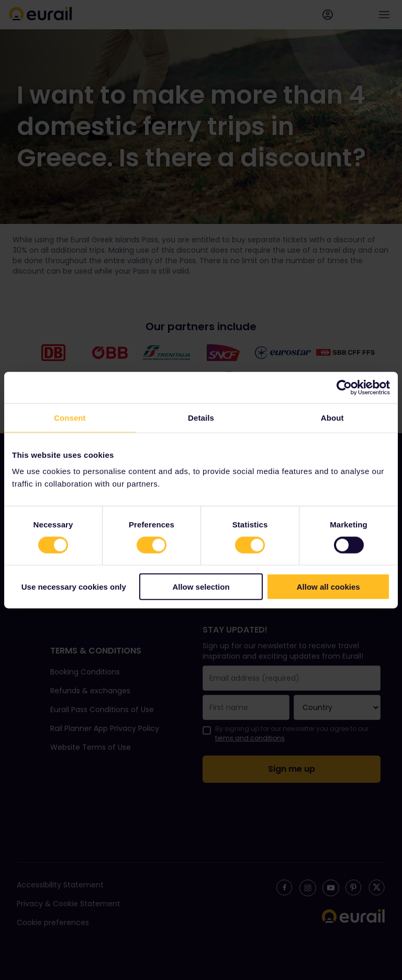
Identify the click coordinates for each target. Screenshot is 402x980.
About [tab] (332, 417)
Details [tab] (201, 417)
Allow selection (201, 587)
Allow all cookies (328, 587)
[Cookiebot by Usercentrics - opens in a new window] (344, 387)
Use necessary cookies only (74, 587)
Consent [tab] (70, 417)
